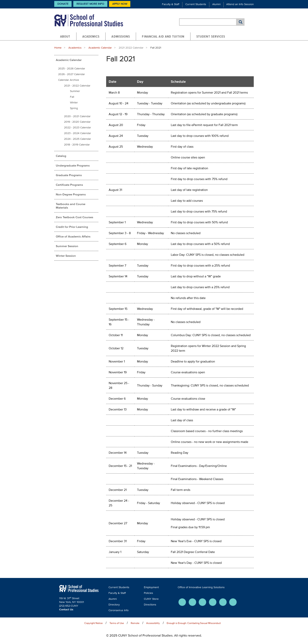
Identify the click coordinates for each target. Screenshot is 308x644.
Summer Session (67, 246)
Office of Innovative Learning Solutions (201, 587)
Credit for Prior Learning (72, 227)
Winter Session (66, 256)
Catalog (61, 156)
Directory (114, 605)
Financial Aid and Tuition (163, 36)
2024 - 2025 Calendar (78, 139)
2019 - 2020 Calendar (77, 122)
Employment (151, 587)
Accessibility (153, 623)
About (65, 36)
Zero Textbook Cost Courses (74, 217)
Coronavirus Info (119, 610)
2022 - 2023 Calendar (78, 127)
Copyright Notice (93, 623)
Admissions (121, 36)
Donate (63, 4)
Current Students (196, 4)
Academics (91, 36)
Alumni (216, 4)
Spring (74, 108)
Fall (72, 97)
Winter (74, 103)
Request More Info (90, 4)
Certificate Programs (69, 185)
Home (58, 48)
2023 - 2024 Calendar (78, 133)
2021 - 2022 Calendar (77, 86)
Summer (75, 91)
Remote (135, 623)
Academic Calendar (100, 48)
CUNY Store (151, 599)
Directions (150, 605)
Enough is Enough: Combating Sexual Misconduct (194, 623)
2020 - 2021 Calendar (77, 116)
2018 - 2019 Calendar (77, 145)
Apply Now (120, 4)
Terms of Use (117, 623)
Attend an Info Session (240, 4)
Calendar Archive (69, 80)
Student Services (211, 36)
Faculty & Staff (171, 4)
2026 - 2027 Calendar (72, 74)
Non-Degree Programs (71, 194)
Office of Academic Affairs (73, 236)
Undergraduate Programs (73, 165)
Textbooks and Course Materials (71, 206)
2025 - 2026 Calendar (72, 69)
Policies (148, 593)
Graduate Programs (69, 175)
